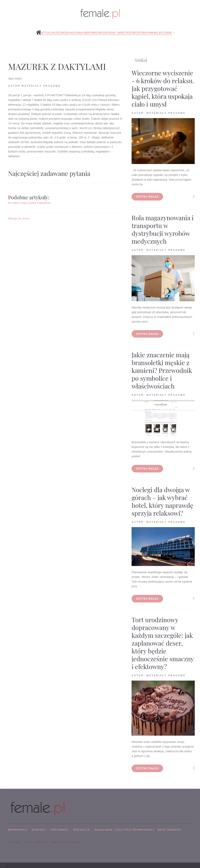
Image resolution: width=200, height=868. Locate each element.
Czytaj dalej (147, 197)
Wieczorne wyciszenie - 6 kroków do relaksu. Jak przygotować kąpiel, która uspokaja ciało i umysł (163, 88)
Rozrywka (140, 33)
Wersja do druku (19, 218)
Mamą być (157, 33)
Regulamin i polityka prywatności (124, 830)
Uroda (103, 33)
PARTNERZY (60, 830)
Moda (66, 33)
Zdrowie (91, 33)
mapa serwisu (170, 830)
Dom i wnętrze (120, 33)
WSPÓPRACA (18, 830)
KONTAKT (39, 830)
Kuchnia (77, 33)
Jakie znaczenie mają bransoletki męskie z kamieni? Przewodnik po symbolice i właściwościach (162, 370)
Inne (168, 33)
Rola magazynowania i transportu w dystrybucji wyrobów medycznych (163, 229)
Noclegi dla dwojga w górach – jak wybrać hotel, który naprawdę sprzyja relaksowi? (162, 501)
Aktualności (50, 33)
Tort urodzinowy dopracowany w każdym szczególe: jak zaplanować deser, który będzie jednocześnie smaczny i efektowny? (163, 643)
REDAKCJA (82, 830)
